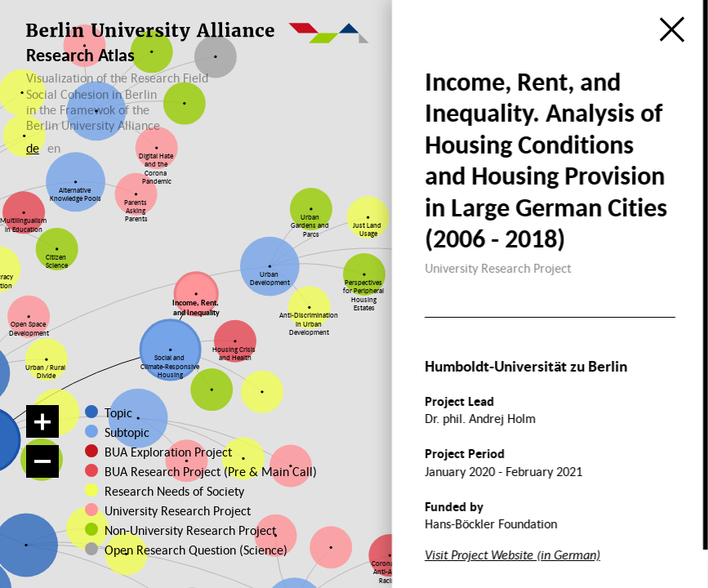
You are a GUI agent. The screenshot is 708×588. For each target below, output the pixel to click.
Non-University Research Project (176, 530)
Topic (118, 412)
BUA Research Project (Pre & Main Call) (211, 471)
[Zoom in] (42, 421)
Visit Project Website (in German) (512, 555)
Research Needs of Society (172, 491)
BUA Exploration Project (168, 452)
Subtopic (127, 432)
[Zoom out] (42, 461)
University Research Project (170, 510)
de (33, 148)
